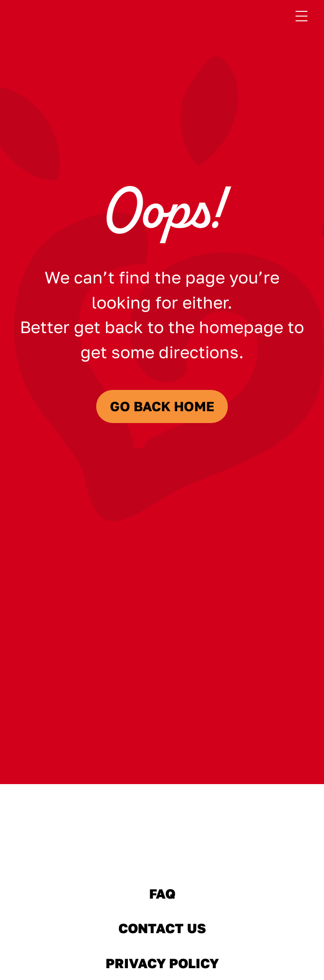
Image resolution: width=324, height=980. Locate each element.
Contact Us (162, 928)
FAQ (162, 894)
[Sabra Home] (162, 840)
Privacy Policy (162, 963)
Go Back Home (162, 406)
